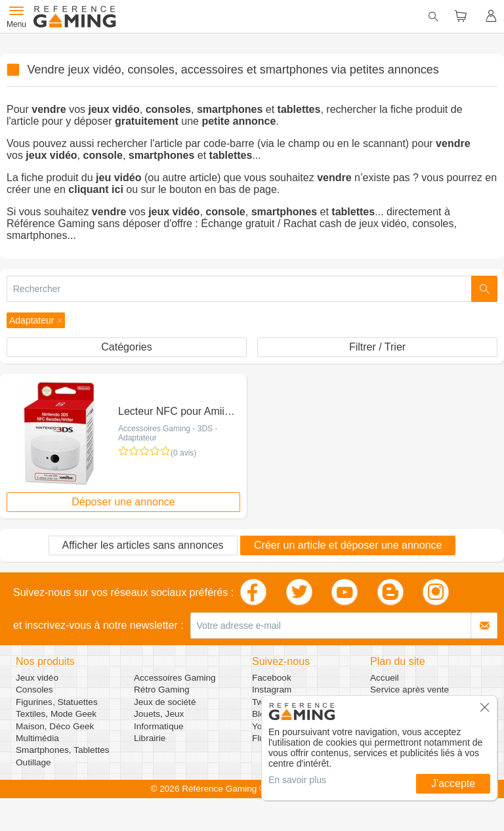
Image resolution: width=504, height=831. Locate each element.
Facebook (272, 678)
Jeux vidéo (37, 678)
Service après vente (409, 690)
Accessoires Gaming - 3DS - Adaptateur (168, 433)
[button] (36, 320)
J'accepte (453, 783)
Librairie (150, 738)
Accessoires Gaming (175, 678)
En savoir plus (297, 780)
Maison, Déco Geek (55, 726)
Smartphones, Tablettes (63, 750)
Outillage (33, 762)
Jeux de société (165, 702)
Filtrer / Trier (377, 347)
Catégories (126, 347)
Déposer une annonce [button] (123, 502)
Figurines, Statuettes (57, 702)
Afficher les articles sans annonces (143, 545)
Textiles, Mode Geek (56, 714)
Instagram (272, 690)
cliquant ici (96, 189)
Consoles (34, 690)
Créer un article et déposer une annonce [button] (348, 545)
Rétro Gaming (162, 690)
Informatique (159, 726)
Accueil (385, 678)
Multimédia (37, 738)
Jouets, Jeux (159, 714)
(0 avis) (183, 453)
